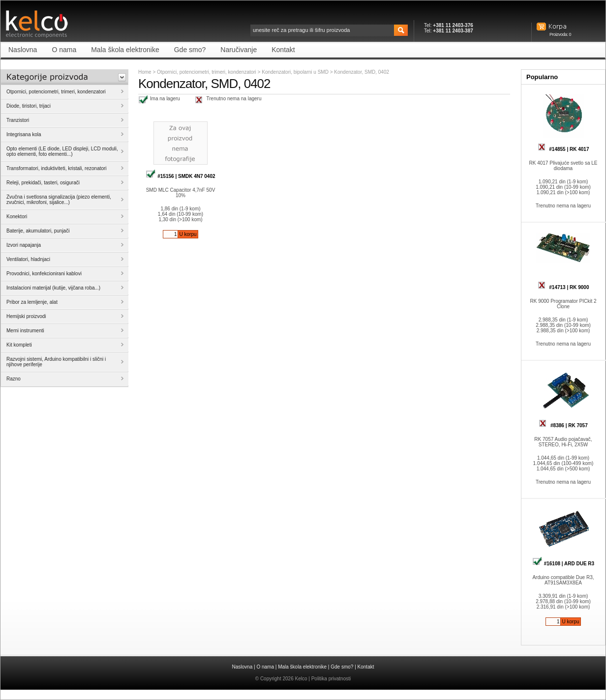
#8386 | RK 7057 (563, 425)
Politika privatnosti (331, 679)
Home (145, 72)
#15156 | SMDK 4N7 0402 (180, 176)
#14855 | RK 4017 (563, 149)
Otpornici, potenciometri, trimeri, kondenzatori (207, 72)
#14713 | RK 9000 (563, 287)
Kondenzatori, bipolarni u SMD (296, 72)
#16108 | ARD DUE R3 (563, 564)
